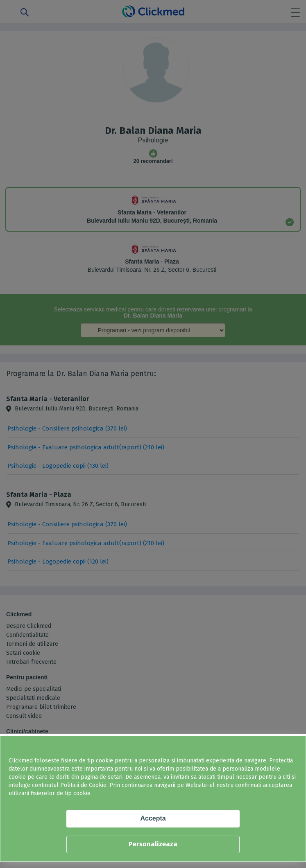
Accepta (153, 818)
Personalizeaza (153, 844)
